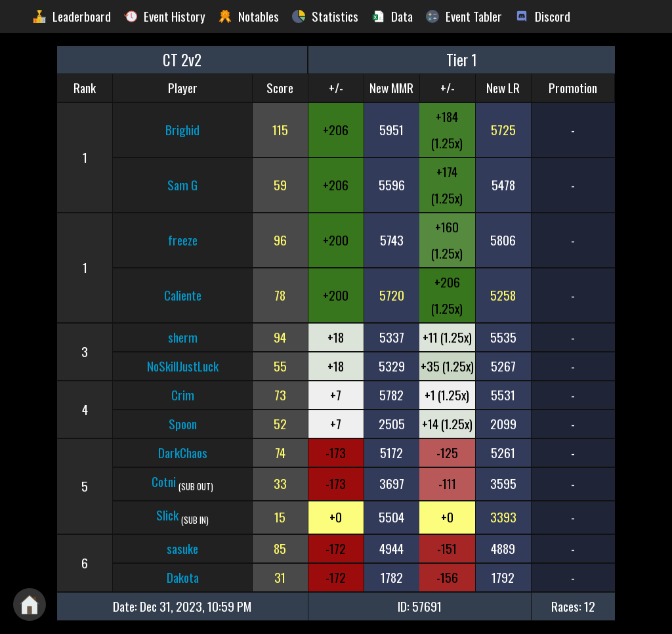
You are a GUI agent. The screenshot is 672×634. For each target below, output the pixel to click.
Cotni (164, 481)
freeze (183, 240)
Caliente (183, 295)
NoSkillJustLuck (183, 366)
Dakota (183, 577)
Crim (183, 395)
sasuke (182, 548)
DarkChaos (183, 453)
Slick (167, 515)
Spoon (183, 424)
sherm (183, 337)
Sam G (182, 185)
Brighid (182, 130)
